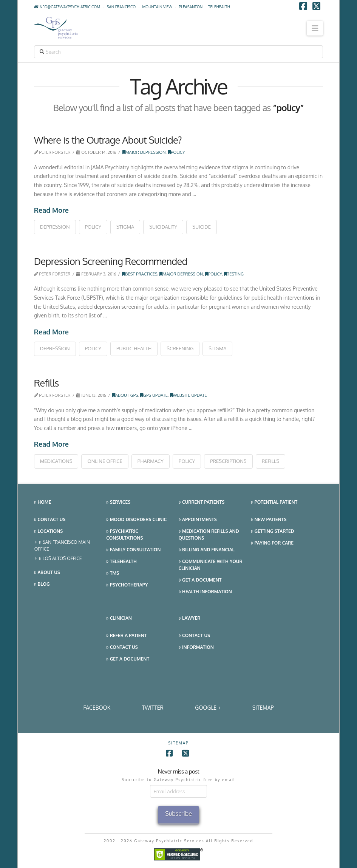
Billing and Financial (207, 550)
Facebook (97, 708)
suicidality (163, 227)
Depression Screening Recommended (111, 261)
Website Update (189, 395)
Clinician (119, 618)
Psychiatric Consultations (124, 535)
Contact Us (50, 520)
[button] (315, 28)
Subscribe (178, 814)
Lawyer (190, 618)
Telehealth (121, 562)
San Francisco (121, 7)
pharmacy (151, 461)
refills (271, 461)
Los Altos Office (60, 559)
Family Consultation (133, 550)
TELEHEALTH (219, 7)
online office (105, 461)
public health (134, 348)
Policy (176, 152)
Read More (51, 210)
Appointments (198, 520)
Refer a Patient (126, 636)
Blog (42, 584)
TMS (113, 573)
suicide (202, 227)
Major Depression (144, 152)
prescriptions (228, 461)
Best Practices (140, 274)
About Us (47, 573)
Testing (234, 274)
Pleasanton (191, 7)
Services (118, 502)
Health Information (205, 592)
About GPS (125, 395)
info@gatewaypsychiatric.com (67, 7)
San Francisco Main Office (62, 545)
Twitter (153, 708)
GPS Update (154, 395)
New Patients (269, 520)
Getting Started (273, 531)
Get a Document (200, 580)
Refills (46, 383)
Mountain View (157, 7)
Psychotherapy (127, 585)
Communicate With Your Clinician (211, 565)
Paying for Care (272, 543)
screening (180, 348)
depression (55, 227)
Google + (208, 708)
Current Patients (202, 502)
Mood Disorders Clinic (136, 520)
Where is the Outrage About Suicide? (108, 140)
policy (93, 227)
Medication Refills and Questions (209, 535)
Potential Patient (274, 502)
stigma (125, 227)
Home (43, 502)
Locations (48, 531)
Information (196, 648)
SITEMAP (263, 708)
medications (56, 461)
